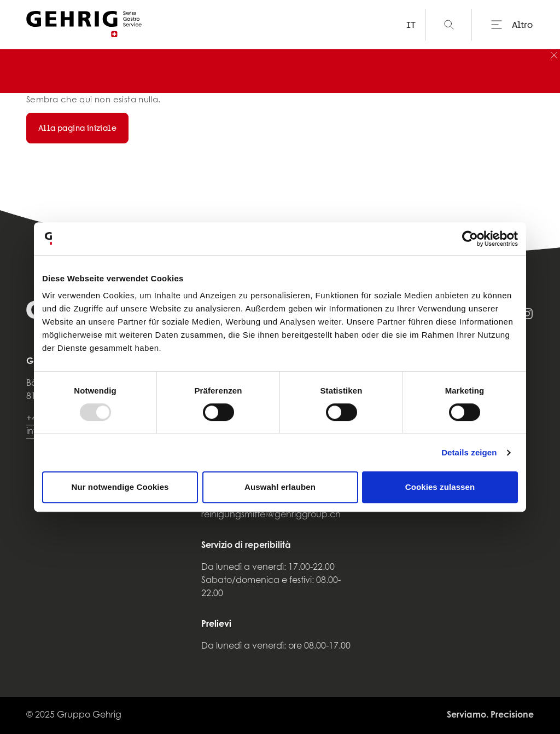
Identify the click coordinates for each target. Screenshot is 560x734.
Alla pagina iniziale (77, 128)
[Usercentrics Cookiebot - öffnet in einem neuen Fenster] (470, 239)
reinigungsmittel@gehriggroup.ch (271, 515)
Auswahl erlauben (280, 487)
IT (411, 24)
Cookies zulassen (440, 487)
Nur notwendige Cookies (120, 487)
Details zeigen (469, 452)
